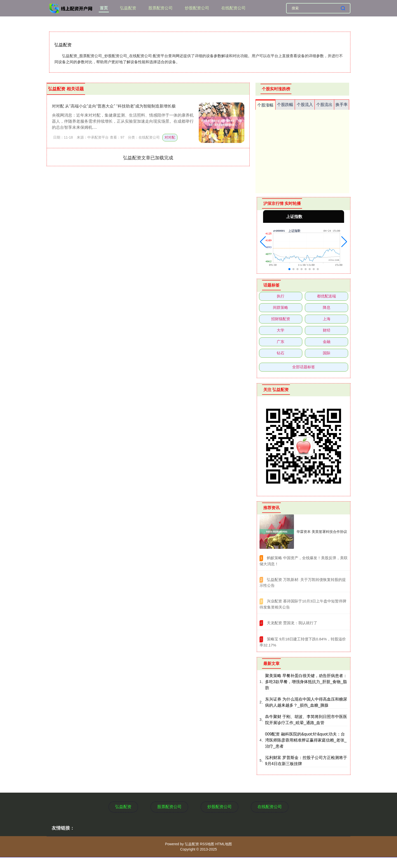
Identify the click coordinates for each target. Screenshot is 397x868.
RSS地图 (207, 844)
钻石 (281, 353)
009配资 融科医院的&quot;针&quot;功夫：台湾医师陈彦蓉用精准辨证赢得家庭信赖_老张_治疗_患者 (306, 740)
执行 (281, 296)
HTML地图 (224, 844)
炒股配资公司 (197, 8)
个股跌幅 (285, 105)
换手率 (342, 105)
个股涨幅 (265, 105)
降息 (327, 307)
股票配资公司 (161, 8)
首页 (104, 8)
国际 (327, 353)
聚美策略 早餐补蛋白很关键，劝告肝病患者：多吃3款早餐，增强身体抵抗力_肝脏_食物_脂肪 (306, 682)
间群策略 (281, 307)
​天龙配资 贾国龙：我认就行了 (292, 623)
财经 (327, 330)
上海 (327, 319)
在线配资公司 (233, 8)
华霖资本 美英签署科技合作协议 (322, 532)
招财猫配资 (281, 319)
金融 (327, 342)
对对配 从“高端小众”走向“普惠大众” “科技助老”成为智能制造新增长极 (114, 106)
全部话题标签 (304, 367)
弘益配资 (128, 8)
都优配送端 (326, 296)
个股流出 (324, 105)
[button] (263, 242)
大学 (281, 330)
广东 (281, 342)
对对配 (170, 137)
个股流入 (305, 105)
